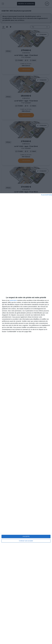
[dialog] (26, 419)
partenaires (13, 300)
